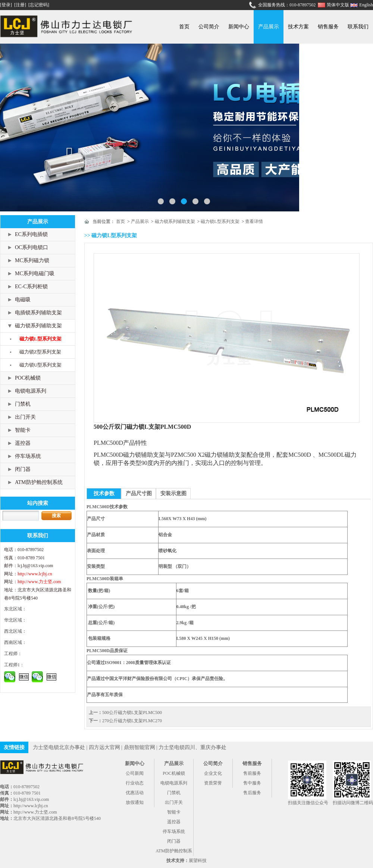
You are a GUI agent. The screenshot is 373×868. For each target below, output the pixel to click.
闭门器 (23, 469)
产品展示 (269, 27)
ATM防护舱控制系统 (39, 482)
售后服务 (252, 793)
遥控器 (23, 443)
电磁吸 (23, 300)
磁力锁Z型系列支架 (40, 352)
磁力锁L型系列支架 (40, 339)
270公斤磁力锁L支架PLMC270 (132, 721)
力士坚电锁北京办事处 (59, 747)
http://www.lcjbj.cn (35, 574)
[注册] (21, 5)
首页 (184, 27)
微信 (24, 677)
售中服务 (252, 783)
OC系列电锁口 (32, 247)
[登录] (7, 5)
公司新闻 (135, 773)
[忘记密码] (39, 5)
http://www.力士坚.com (39, 582)
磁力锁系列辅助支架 (38, 326)
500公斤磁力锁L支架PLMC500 (132, 713)
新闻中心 (239, 27)
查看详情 (254, 221)
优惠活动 (135, 793)
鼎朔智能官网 (140, 747)
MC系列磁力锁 (32, 260)
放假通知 (135, 802)
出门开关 (25, 417)
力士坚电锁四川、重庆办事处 (192, 747)
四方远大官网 (104, 747)
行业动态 (135, 783)
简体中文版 (338, 5)
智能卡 (23, 430)
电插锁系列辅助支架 (38, 313)
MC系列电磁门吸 (35, 273)
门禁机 (23, 404)
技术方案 (298, 27)
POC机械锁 (28, 378)
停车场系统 (28, 456)
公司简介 (209, 27)
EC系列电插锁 (31, 234)
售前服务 (252, 773)
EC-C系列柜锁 (31, 287)
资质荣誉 (213, 783)
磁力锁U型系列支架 (40, 365)
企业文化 (213, 773)
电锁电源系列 (31, 391)
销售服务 (328, 27)
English (366, 5)
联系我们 (358, 27)
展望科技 (198, 861)
